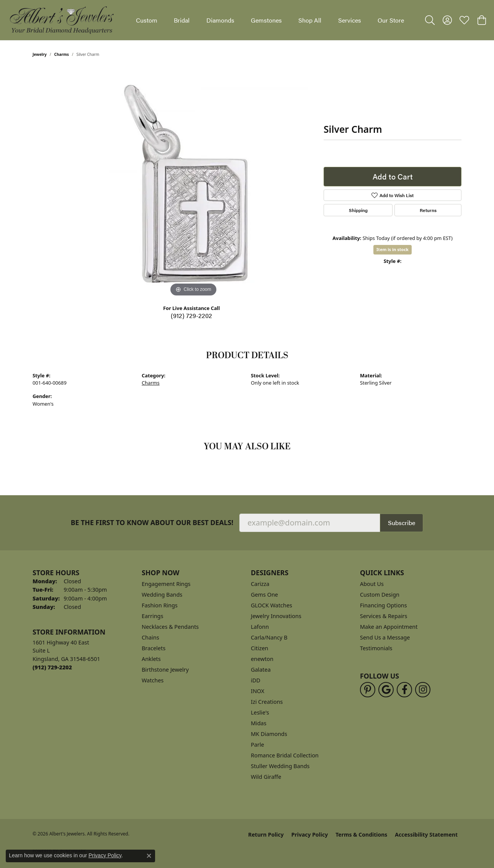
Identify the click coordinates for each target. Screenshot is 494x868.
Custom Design (380, 595)
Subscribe (402, 523)
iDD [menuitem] (256, 680)
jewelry (40, 54)
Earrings (152, 616)
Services (350, 20)
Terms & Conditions (361, 835)
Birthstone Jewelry (165, 670)
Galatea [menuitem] (261, 670)
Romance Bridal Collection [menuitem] (285, 755)
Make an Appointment (389, 627)
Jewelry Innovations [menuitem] (276, 616)
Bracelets (154, 648)
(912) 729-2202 (191, 316)
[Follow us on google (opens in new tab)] (386, 690)
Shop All (310, 20)
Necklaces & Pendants (170, 627)
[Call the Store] (52, 667)
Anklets (151, 659)
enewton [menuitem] (262, 659)
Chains (150, 637)
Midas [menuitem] (259, 723)
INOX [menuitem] (258, 691)
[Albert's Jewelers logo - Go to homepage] (61, 20)
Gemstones (266, 20)
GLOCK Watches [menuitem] (272, 605)
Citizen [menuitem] (260, 648)
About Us (372, 584)
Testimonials (376, 648)
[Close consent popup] (149, 856)
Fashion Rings (160, 605)
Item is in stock (393, 249)
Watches (153, 680)
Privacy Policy (310, 835)
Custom (147, 20)
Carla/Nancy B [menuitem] (269, 637)
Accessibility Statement (426, 835)
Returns (428, 210)
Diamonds (220, 20)
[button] (430, 20)
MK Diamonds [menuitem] (269, 734)
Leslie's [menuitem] (260, 712)
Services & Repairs (384, 616)
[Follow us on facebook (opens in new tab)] (404, 690)
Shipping (358, 210)
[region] (193, 184)
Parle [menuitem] (258, 745)
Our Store (391, 20)
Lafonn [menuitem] (260, 627)
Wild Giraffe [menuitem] (266, 777)
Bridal (182, 20)
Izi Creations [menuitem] (267, 702)
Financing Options (384, 605)
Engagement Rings (166, 584)
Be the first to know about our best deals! (152, 523)
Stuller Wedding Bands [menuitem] (280, 766)
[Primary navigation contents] (270, 20)
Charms (62, 54)
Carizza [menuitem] (260, 584)
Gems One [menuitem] (264, 595)
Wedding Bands (162, 595)
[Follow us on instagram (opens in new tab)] (423, 690)
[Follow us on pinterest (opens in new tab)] (368, 690)
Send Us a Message (385, 637)
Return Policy (266, 835)
